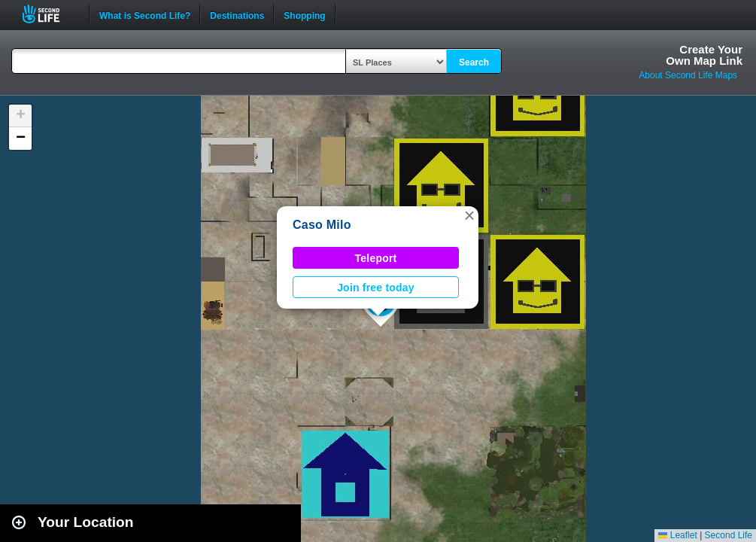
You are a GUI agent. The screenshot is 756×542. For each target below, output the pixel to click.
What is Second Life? (145, 14)
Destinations (237, 14)
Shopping (304, 14)
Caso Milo (322, 225)
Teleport (376, 258)
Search (474, 62)
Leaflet (677, 535)
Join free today (376, 288)
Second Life (49, 14)
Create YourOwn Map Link (704, 55)
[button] (469, 215)
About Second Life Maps (688, 75)
